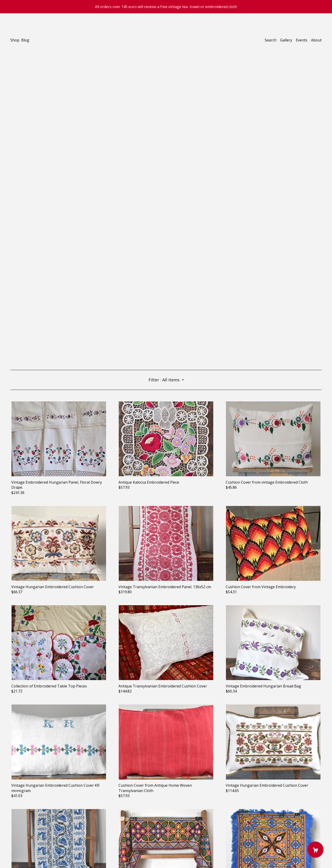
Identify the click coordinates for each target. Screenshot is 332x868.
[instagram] (12, 835)
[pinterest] (19, 835)
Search (271, 40)
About (316, 40)
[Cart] (315, 850)
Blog (25, 40)
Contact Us (20, 842)
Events (302, 40)
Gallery (286, 40)
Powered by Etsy (25, 855)
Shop (15, 40)
